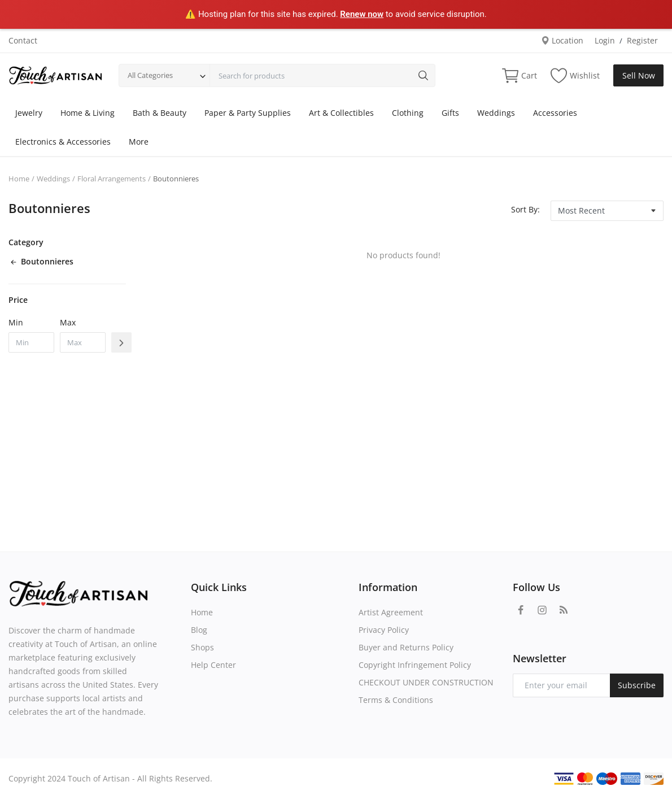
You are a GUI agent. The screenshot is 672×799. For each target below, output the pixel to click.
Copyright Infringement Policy (415, 665)
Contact (23, 40)
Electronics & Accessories (63, 142)
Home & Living (88, 113)
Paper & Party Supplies (248, 113)
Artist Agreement (391, 612)
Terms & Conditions (396, 700)
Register (642, 40)
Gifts (450, 113)
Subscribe (637, 685)
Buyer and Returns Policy (406, 647)
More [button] (139, 142)
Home (19, 179)
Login (605, 40)
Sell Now (639, 75)
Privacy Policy (384, 630)
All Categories (150, 75)
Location (562, 40)
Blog (199, 630)
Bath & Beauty (160, 113)
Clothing (408, 113)
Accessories (555, 113)
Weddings (496, 113)
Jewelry (29, 113)
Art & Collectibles (341, 113)
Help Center (213, 665)
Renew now (362, 14)
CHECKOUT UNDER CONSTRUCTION (426, 682)
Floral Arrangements (112, 179)
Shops (202, 647)
